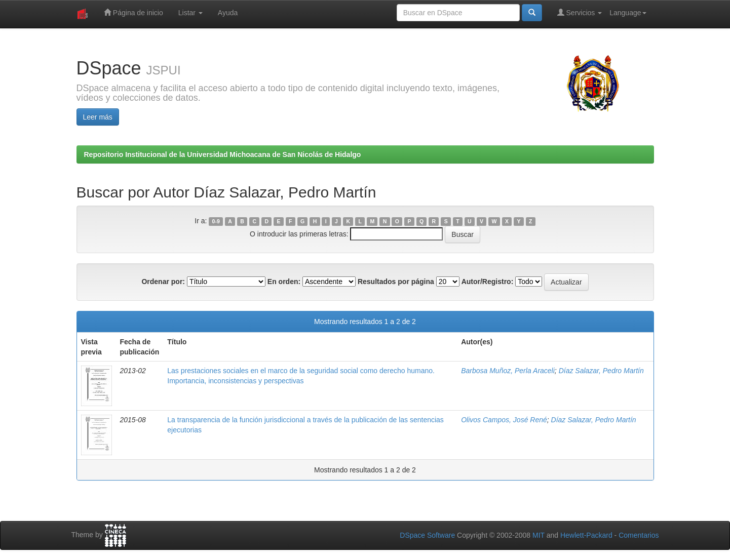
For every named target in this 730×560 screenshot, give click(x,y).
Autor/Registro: (488, 282)
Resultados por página (396, 282)
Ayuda (228, 13)
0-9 (216, 221)
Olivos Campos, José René (504, 420)
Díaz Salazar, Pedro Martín (601, 371)
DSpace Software (427, 535)
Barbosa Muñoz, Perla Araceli (508, 371)
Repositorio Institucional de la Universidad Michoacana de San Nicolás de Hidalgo (223, 154)
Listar (190, 13)
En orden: (284, 282)
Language (628, 13)
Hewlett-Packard (586, 535)
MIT (539, 535)
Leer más (98, 117)
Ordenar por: (163, 282)
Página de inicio (133, 12)
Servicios (580, 12)
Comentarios (639, 535)
